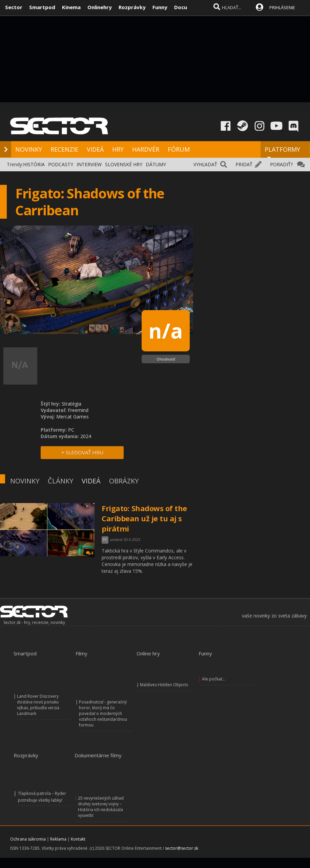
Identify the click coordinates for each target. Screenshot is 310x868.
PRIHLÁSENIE (282, 7)
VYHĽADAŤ (205, 164)
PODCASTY (61, 164)
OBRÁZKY (124, 481)
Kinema (71, 7)
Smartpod (42, 7)
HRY (118, 149)
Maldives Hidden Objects (164, 685)
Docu (181, 7)
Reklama (58, 839)
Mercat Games (73, 417)
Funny (160, 7)
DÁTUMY (156, 164)
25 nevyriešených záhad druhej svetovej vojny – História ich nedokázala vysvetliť (101, 807)
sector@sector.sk (182, 848)
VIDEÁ (95, 149)
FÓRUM (179, 149)
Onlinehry (100, 7)
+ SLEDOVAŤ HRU (82, 452)
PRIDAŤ (244, 164)
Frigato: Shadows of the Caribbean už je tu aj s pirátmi (144, 518)
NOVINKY (29, 149)
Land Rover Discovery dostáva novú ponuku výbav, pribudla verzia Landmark (38, 705)
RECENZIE (64, 149)
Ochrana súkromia (28, 839)
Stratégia (71, 404)
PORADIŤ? (281, 164)
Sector (14, 7)
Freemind (78, 410)
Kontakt (78, 839)
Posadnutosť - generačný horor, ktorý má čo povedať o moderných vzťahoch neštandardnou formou (103, 713)
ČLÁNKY (60, 481)
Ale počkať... (214, 679)
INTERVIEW (89, 164)
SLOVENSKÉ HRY (124, 164)
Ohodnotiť (166, 359)
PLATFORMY (282, 152)
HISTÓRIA (34, 164)
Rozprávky (132, 7)
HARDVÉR (146, 149)
